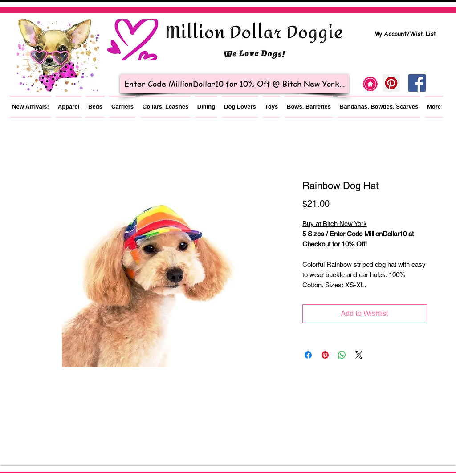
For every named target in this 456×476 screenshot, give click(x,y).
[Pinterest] (391, 83)
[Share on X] (359, 355)
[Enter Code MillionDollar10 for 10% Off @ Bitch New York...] (234, 84)
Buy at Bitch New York (335, 224)
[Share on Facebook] (308, 355)
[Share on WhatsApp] (342, 355)
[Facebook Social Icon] (417, 83)
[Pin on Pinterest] (325, 355)
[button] (69, 107)
